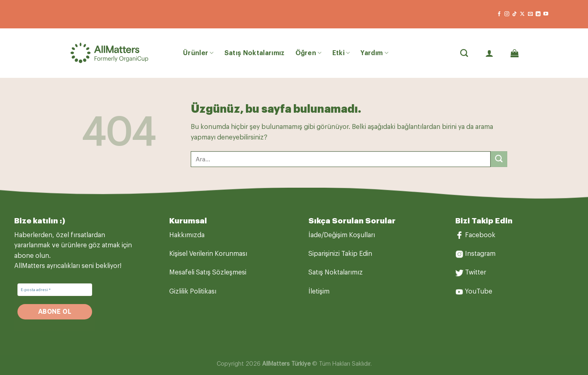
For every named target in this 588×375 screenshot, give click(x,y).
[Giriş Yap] (489, 53)
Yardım (374, 53)
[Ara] (464, 53)
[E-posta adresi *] (55, 290)
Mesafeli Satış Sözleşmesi (208, 272)
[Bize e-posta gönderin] (530, 14)
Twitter (476, 272)
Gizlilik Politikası (193, 291)
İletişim (319, 291)
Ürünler (198, 53)
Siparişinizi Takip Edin (340, 254)
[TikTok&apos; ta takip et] (515, 14)
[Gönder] (499, 159)
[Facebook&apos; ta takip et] (499, 14)
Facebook (480, 235)
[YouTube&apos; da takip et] (546, 14)
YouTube (479, 291)
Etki (341, 53)
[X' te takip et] (522, 14)
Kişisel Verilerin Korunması (208, 254)
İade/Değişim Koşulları (342, 235)
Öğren (309, 53)
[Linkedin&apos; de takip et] (538, 14)
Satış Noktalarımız (255, 53)
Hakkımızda (187, 235)
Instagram (480, 254)
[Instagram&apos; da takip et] (507, 14)
